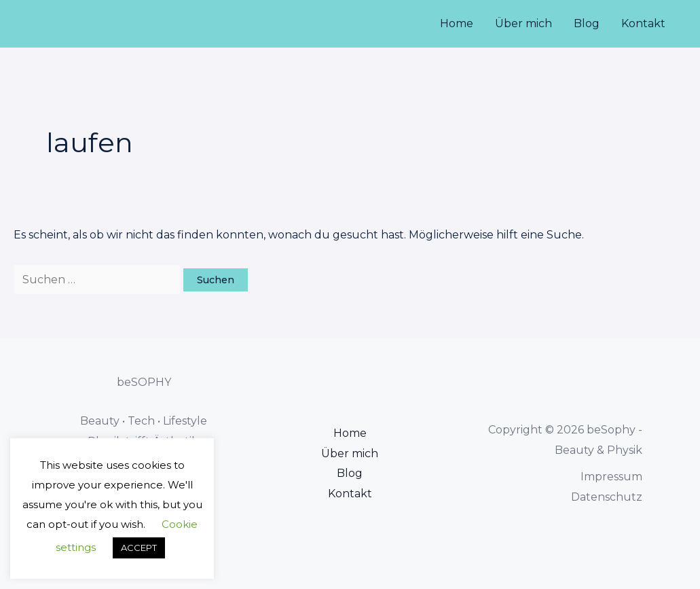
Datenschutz (607, 497)
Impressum (611, 477)
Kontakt (643, 23)
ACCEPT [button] (139, 548)
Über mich (523, 23)
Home (457, 23)
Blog (587, 23)
